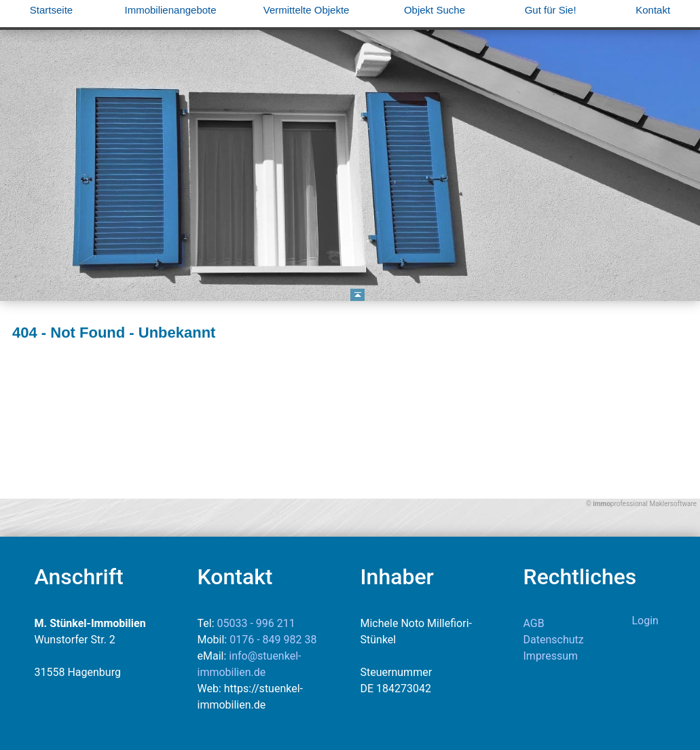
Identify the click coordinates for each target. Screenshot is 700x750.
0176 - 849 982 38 (273, 640)
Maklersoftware (673, 504)
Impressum (551, 656)
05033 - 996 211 (256, 623)
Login (645, 621)
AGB (534, 623)
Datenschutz (554, 640)
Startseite (51, 10)
